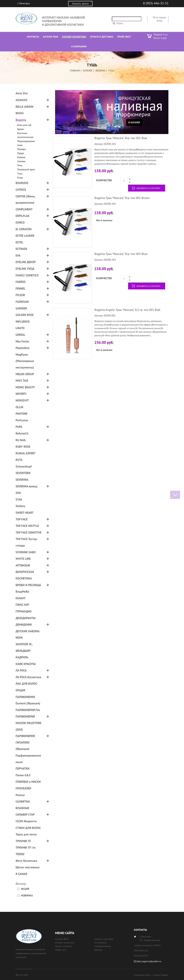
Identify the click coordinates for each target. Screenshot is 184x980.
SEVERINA (22, 480)
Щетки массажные (28, 867)
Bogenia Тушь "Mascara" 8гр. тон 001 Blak (121, 138)
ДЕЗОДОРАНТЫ (26, 618)
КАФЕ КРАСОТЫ (26, 664)
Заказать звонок (80, 4)
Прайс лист (61, 950)
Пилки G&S (23, 775)
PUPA (19, 427)
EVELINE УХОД (25, 269)
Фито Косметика (26, 861)
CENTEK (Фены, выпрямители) (25, 199)
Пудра (21, 153)
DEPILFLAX (22, 216)
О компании (101, 943)
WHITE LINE (23, 559)
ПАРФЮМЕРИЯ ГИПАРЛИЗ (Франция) (25, 742)
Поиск (120, 23)
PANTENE (21, 414)
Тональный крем (26, 169)
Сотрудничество (103, 946)
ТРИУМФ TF (23, 841)
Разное (20, 795)
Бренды (98, 950)
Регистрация (159, 17)
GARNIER (21, 308)
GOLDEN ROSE (25, 315)
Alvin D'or (22, 93)
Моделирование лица (26, 143)
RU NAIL (21, 440)
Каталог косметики (65, 943)
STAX (19, 499)
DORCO (20, 222)
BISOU (20, 113)
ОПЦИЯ (20, 690)
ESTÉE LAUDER (25, 236)
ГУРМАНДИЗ (23, 611)
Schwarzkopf (24, 466)
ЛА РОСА (21, 670)
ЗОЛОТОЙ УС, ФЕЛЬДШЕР (24, 647)
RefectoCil (22, 433)
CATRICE (21, 190)
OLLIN (19, 407)
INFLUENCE (23, 321)
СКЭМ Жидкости (26, 821)
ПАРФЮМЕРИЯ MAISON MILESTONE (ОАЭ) (28, 723)
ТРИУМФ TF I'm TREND (26, 851)
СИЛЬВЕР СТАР (25, 814)
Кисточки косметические (25, 135)
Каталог (88, 71)
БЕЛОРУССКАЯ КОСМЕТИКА (25, 575)
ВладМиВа (22, 591)
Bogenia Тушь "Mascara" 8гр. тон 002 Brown (122, 198)
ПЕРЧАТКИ (23, 768)
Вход (160, 21)
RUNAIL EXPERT (26, 453)
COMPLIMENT (24, 209)
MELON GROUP (25, 374)
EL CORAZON (24, 229)
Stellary (20, 506)
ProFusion (22, 420)
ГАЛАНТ (21, 598)
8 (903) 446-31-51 (156, 3)
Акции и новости (64, 946)
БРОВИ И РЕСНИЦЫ (28, 585)
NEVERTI (21, 394)
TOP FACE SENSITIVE (29, 532)
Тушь (20, 173)
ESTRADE (21, 249)
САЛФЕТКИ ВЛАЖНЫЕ (23, 805)
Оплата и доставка (104, 939)
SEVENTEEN (23, 473)
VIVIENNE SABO (26, 552)
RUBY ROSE (23, 447)
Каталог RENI (62, 939)
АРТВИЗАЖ (23, 565)
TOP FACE (22, 519)
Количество (104, 180)
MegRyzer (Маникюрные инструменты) (25, 361)
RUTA (19, 460)
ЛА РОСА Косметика (28, 677)
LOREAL (20, 335)
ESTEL (19, 242)
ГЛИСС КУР (22, 605)
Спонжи (21, 161)
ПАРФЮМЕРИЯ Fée (28, 710)
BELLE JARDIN (24, 107)
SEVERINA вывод (26, 486)
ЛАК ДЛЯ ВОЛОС (26, 684)
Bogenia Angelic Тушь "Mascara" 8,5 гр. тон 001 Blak (127, 310)
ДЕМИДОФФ (24, 625)
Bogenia (100, 71)
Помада (21, 149)
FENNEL (20, 288)
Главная (75, 71)
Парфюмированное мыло (28, 759)
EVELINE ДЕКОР (26, 262)
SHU (18, 493)
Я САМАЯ (21, 874)
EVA (18, 255)
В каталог (134, 122)
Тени (20, 165)
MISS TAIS (22, 381)
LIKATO (20, 328)
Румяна (21, 157)
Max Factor (22, 341)
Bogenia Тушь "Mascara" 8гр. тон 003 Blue (121, 254)
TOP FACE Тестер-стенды (27, 542)
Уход (20, 178)
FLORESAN (22, 302)
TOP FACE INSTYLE (27, 526)
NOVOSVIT (22, 400)
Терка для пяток (26, 834)
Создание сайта (142, 975)
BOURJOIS (22, 183)
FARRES (21, 282)
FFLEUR (20, 295)
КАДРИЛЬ (22, 657)
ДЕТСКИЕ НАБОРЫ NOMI (27, 634)
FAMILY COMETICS (27, 275)
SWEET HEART (25, 513)
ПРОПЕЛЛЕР (23, 788)
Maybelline (23, 348)
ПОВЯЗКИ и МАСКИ (28, 782)
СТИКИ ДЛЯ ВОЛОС (28, 828)
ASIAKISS (22, 100)
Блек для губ (24, 125)
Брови (21, 129)
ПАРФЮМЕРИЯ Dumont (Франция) (28, 700)
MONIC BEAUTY (25, 387)
